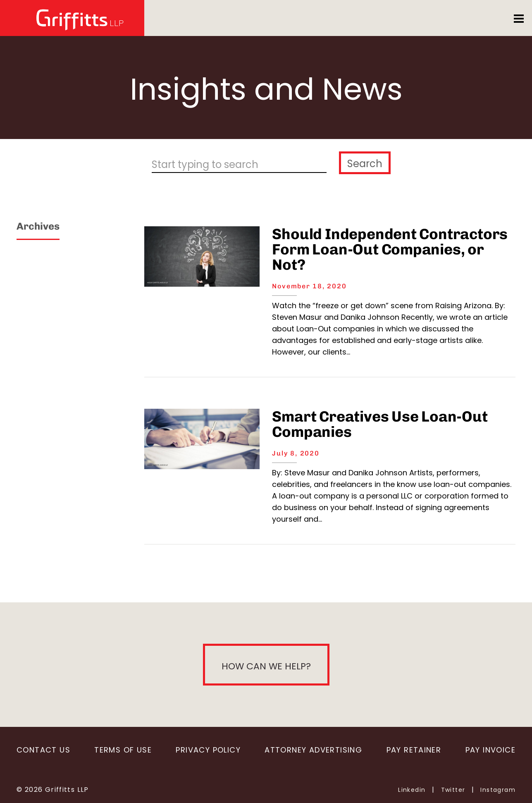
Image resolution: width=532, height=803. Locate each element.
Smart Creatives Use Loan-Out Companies (380, 424)
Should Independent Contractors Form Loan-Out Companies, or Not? (390, 249)
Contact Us (43, 750)
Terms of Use (123, 750)
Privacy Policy (208, 750)
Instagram (498, 790)
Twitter (453, 790)
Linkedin (412, 790)
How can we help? (266, 666)
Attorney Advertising (313, 750)
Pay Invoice (490, 750)
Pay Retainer (414, 750)
